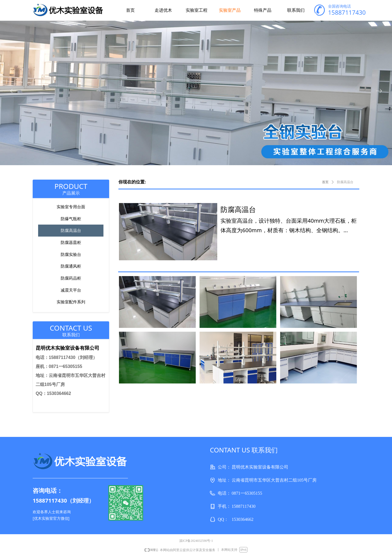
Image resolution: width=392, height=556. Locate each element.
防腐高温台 (345, 182)
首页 (325, 182)
